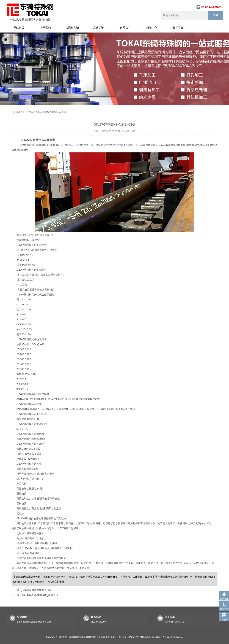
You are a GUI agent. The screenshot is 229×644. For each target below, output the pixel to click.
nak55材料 (157, 637)
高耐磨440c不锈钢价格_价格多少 (40, 595)
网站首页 (19, 28)
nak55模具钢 (145, 637)
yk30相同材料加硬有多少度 (37, 590)
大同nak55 (178, 637)
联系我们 (125, 28)
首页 (29, 112)
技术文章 (178, 28)
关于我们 (46, 28)
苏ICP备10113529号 (129, 637)
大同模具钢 (72, 28)
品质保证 (99, 28)
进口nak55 (167, 637)
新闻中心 (152, 28)
